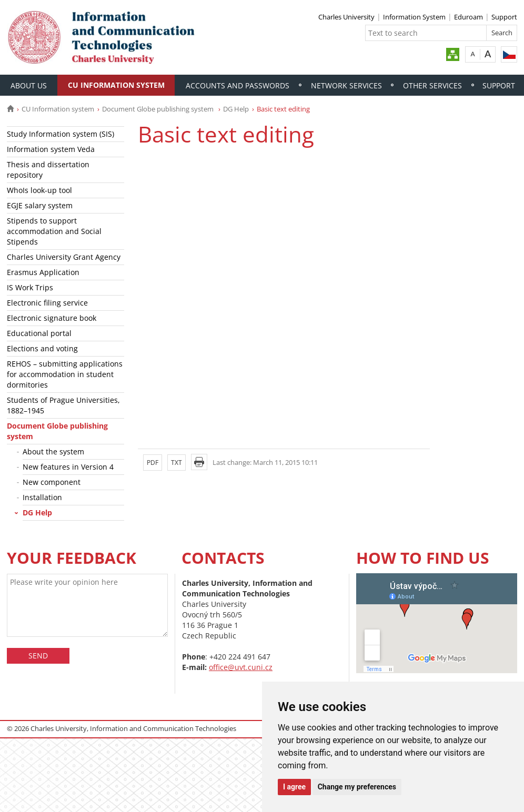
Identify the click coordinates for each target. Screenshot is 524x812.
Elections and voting (42, 348)
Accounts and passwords (238, 85)
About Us (29, 85)
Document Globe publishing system (159, 109)
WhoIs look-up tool (39, 190)
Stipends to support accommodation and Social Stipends (54, 231)
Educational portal (39, 333)
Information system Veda (51, 149)
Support (504, 17)
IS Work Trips (30, 287)
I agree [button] (294, 787)
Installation (42, 497)
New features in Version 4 (68, 467)
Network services (346, 85)
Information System (414, 17)
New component (52, 482)
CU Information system (116, 85)
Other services (432, 85)
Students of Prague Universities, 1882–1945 (63, 405)
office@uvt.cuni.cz (241, 667)
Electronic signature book (52, 318)
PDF (153, 463)
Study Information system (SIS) (61, 134)
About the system (53, 451)
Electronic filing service (47, 303)
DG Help (236, 109)
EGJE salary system (40, 205)
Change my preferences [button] (357, 787)
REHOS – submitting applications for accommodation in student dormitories (65, 374)
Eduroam (468, 17)
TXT (177, 463)
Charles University (346, 17)
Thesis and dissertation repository (48, 170)
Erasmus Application (43, 272)
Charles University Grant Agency (64, 257)
